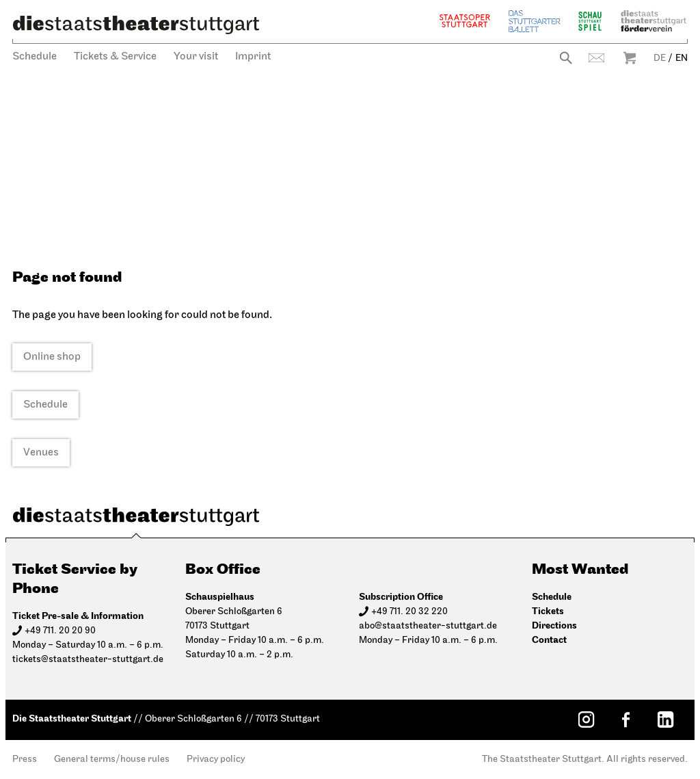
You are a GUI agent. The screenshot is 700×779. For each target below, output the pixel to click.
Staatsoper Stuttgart (465, 21)
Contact (596, 58)
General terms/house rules (112, 760)
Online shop (52, 357)
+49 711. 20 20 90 (60, 631)
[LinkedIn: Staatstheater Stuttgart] (665, 719)
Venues (41, 453)
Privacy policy (216, 760)
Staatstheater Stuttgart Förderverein (654, 21)
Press (25, 760)
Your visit (196, 57)
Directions (554, 625)
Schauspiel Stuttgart (590, 21)
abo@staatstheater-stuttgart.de (428, 626)
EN (682, 58)
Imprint (253, 57)
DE (660, 58)
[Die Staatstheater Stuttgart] (136, 25)
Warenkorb (630, 58)
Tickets (548, 611)
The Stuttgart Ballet (535, 21)
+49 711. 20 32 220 (409, 612)
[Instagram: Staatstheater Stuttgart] (586, 719)
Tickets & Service (115, 57)
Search (566, 58)
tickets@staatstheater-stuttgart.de (88, 660)
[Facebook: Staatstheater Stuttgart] (625, 719)
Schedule (35, 57)
